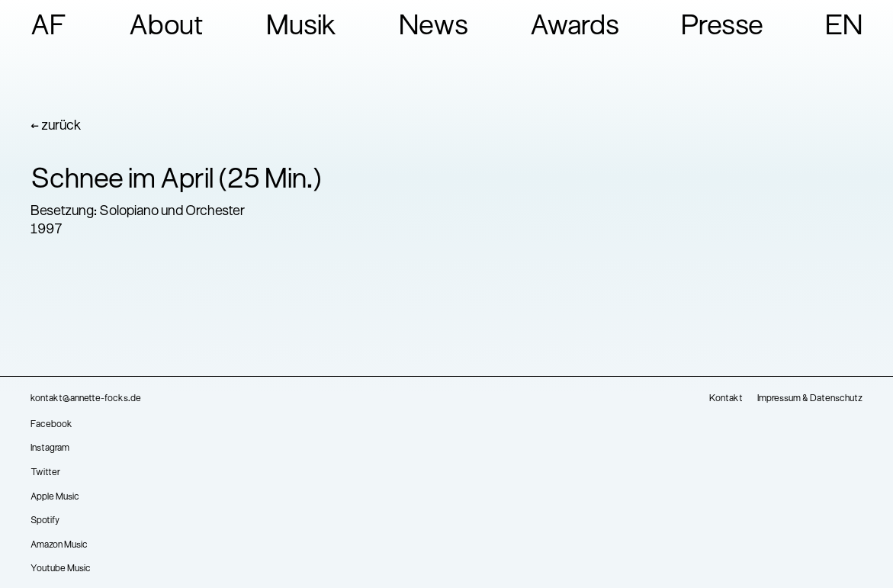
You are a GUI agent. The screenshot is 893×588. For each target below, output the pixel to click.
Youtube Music (61, 569)
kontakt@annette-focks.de (86, 399)
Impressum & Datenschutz (810, 399)
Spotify (45, 521)
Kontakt (726, 399)
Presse (722, 27)
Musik (302, 27)
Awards (575, 27)
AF (49, 27)
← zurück (56, 126)
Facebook (51, 425)
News (434, 27)
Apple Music (55, 497)
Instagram (50, 448)
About (167, 27)
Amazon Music (59, 545)
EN (844, 27)
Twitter (45, 473)
